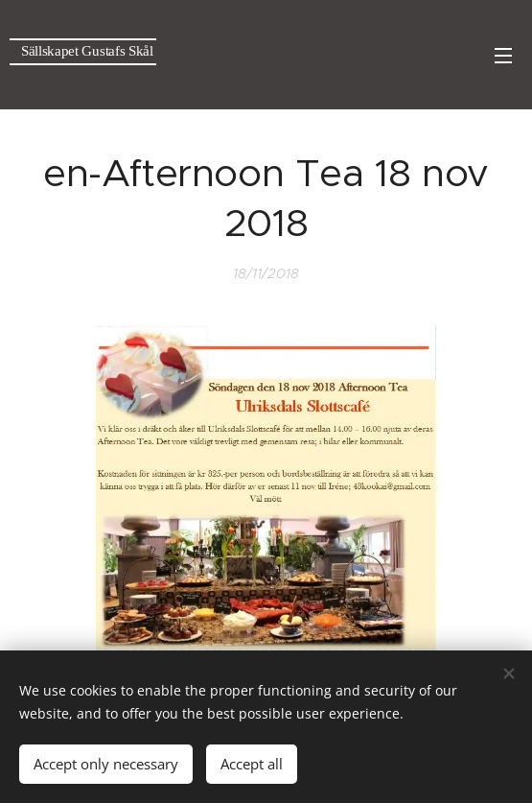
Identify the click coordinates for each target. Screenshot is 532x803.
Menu (503, 56)
